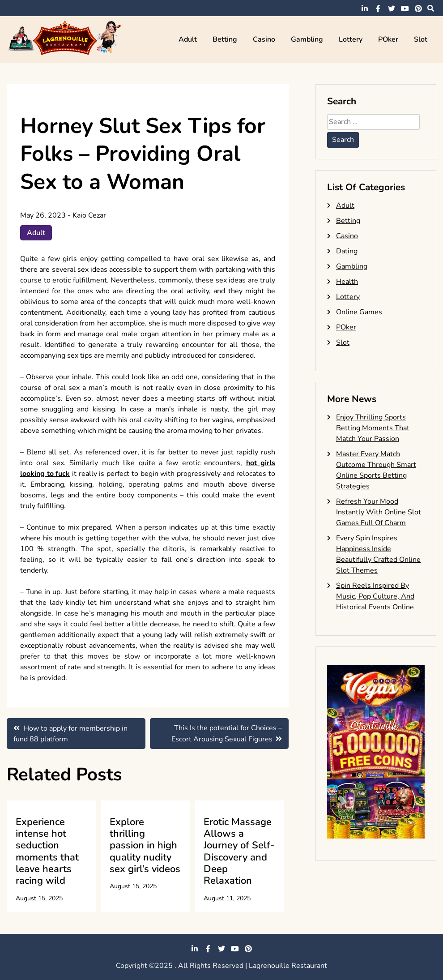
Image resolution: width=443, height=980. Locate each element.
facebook (378, 9)
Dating (347, 251)
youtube (405, 9)
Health (347, 282)
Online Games (359, 312)
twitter (392, 9)
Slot (421, 39)
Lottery (351, 39)
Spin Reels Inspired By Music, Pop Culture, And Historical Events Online (375, 596)
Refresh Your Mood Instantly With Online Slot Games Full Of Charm (379, 512)
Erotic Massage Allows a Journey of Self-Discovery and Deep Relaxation (239, 852)
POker (388, 39)
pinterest (418, 9)
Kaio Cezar (89, 215)
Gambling (307, 39)
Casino (264, 39)
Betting (225, 39)
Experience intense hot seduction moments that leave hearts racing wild (47, 852)
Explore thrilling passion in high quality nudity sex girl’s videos (145, 846)
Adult (188, 39)
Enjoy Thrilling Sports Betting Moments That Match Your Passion (373, 428)
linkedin (365, 9)
